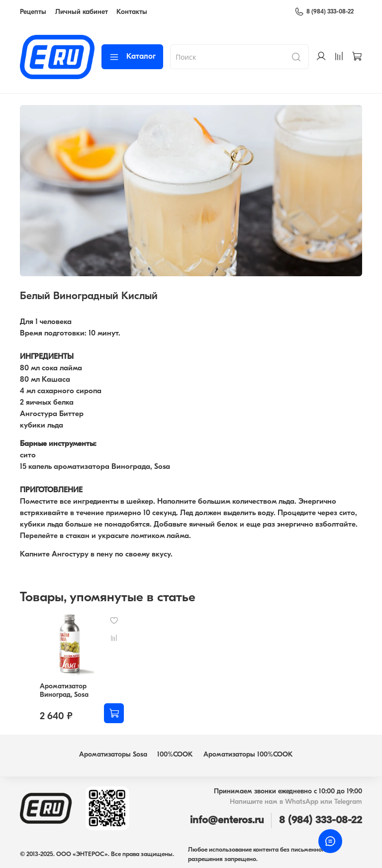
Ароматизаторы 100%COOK (248, 755)
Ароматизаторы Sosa (113, 755)
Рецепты (33, 12)
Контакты (132, 12)
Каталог (132, 57)
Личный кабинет (82, 12)
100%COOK (175, 755)
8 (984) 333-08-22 (324, 12)
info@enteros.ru (227, 820)
